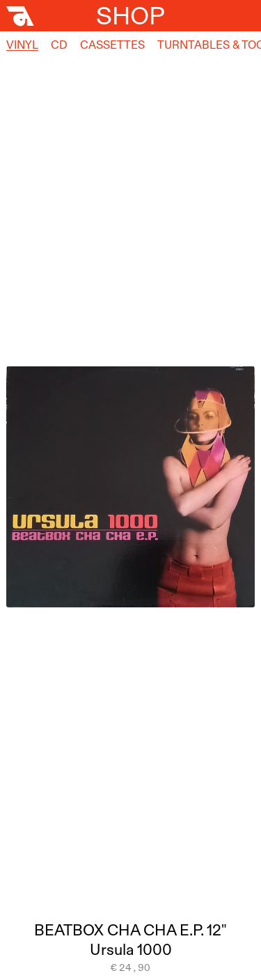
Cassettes (112, 45)
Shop (130, 15)
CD (59, 45)
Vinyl (22, 45)
